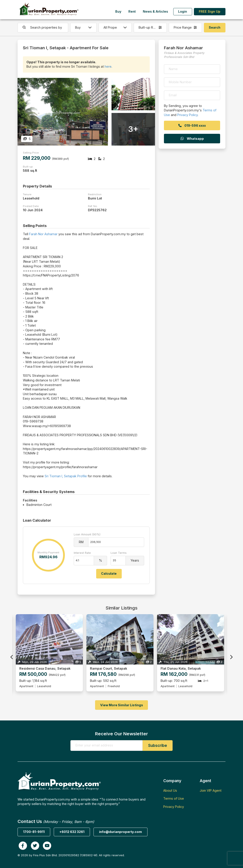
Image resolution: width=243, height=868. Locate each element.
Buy (118, 11)
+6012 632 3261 (72, 832)
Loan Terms (119, 553)
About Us (170, 790)
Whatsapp (192, 139)
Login (183, 11)
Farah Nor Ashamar (43, 234)
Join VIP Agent (211, 790)
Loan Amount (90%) (87, 534)
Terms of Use (174, 798)
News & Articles (155, 11)
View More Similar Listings (122, 705)
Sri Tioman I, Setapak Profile (66, 476)
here (108, 66)
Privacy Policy (187, 115)
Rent (132, 11)
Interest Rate (82, 553)
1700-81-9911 (34, 832)
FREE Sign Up (210, 11)
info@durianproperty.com (121, 832)
